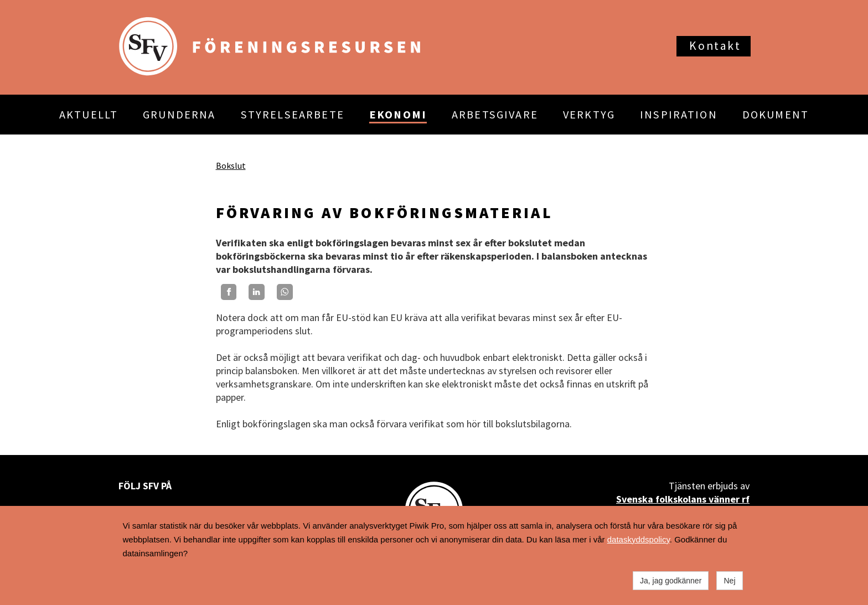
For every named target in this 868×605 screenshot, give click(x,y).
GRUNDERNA (179, 115)
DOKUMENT (776, 115)
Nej (729, 581)
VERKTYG (589, 115)
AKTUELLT (89, 115)
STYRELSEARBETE (293, 115)
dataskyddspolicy (639, 539)
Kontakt (715, 46)
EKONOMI (398, 115)
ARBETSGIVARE (495, 115)
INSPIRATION (679, 115)
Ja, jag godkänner (671, 581)
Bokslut (231, 166)
